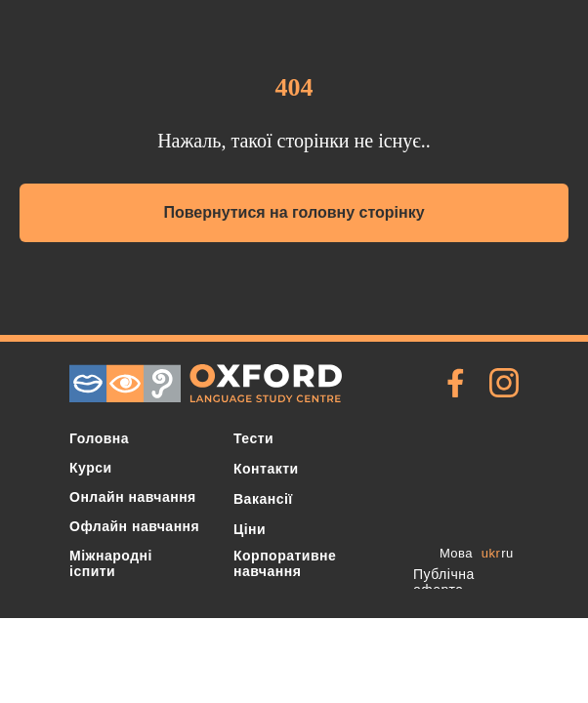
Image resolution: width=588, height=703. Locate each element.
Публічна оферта (444, 582)
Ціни (250, 529)
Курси (91, 468)
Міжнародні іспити (111, 563)
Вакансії (263, 499)
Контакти (266, 469)
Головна (99, 438)
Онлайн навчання (133, 497)
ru (507, 553)
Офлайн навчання (134, 526)
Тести (253, 438)
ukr (491, 553)
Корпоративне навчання (285, 563)
